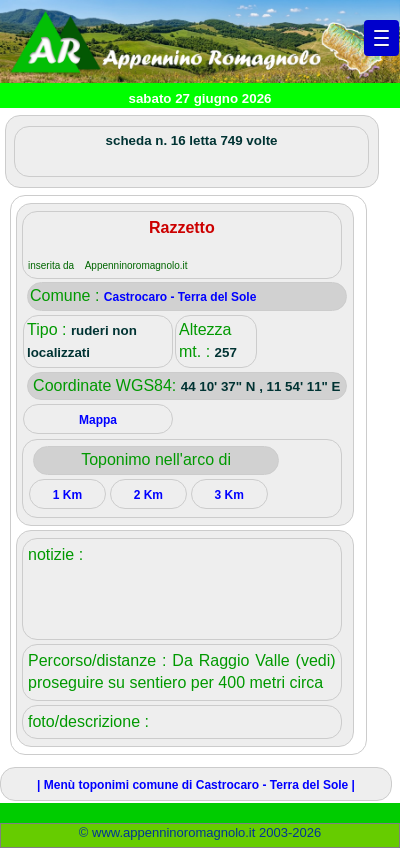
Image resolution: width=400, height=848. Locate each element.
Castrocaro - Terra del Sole (180, 297)
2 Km (148, 495)
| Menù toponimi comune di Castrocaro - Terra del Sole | (196, 785)
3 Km (229, 495)
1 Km (67, 495)
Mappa (98, 420)
